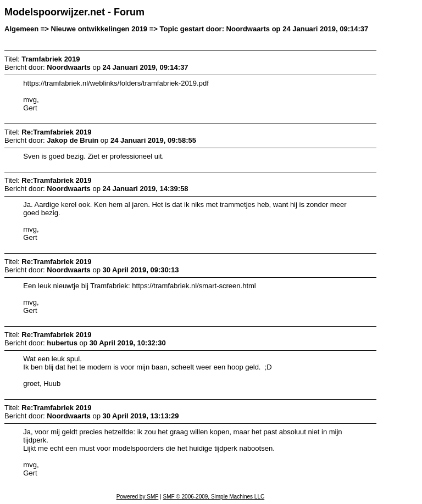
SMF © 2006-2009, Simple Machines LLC (213, 497)
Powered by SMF (138, 497)
